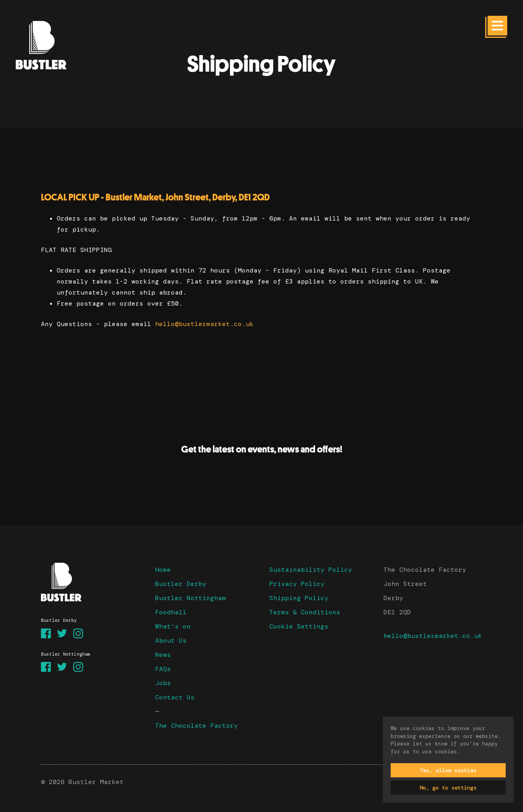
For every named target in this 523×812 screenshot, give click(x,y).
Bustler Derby (181, 584)
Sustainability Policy (311, 570)
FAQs (163, 669)
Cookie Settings (299, 626)
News (163, 655)
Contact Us (175, 697)
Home (163, 570)
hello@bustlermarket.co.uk (204, 324)
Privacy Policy (297, 584)
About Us (171, 641)
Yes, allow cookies (448, 770)
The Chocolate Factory (197, 726)
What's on (173, 626)
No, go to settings (448, 788)
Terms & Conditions (305, 612)
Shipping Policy (299, 598)
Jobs (163, 683)
